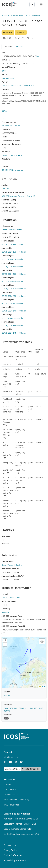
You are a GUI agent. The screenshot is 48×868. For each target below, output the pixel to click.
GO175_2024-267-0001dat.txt (14, 281)
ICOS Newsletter (11, 805)
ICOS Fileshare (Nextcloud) (16, 800)
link (37, 56)
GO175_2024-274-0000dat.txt (14, 333)
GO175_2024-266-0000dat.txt (14, 274)
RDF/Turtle (24, 708)
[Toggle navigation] (41, 4)
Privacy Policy (10, 850)
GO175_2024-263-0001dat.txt (14, 252)
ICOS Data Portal (33, 15)
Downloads (6, 536)
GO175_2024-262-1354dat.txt (14, 244)
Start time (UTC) (9, 200)
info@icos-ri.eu (11, 757)
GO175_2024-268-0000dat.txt (14, 289)
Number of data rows (11, 144)
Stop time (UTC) (9, 207)
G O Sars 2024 (8, 78)
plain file (5, 612)
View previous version (11, 126)
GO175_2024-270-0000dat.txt (14, 303)
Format (5, 594)
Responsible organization (13, 192)
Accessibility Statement (15, 860)
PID (3, 52)
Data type (6, 151)
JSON (6, 708)
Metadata (8, 47)
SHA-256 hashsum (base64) (14, 626)
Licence (5, 166)
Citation (5, 89)
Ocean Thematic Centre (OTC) (18, 829)
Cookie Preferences (13, 855)
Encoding (6, 609)
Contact (7, 784)
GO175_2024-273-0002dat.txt (14, 326)
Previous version (9, 122)
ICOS (4, 71)
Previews (6, 544)
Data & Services (16, 15)
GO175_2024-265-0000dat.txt (14, 267)
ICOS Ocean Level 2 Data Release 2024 (18, 86)
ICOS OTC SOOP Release (12, 155)
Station (5, 185)
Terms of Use (10, 845)
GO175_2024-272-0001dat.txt (14, 318)
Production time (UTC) (11, 233)
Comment (6, 60)
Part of (5, 75)
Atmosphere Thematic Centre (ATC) (21, 819)
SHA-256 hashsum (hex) (12, 616)
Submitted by (8, 561)
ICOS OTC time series (11, 598)
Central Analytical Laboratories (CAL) (21, 834)
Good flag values (9, 601)
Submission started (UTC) (13, 576)
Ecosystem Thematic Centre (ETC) (20, 824)
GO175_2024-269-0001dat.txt (14, 296)
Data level (6, 159)
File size (5, 137)
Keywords (8, 714)
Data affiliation (8, 67)
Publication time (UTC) (12, 569)
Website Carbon (29, 769)
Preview (20, 47)
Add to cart (8, 32)
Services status (11, 795)
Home (4, 15)
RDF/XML (14, 708)
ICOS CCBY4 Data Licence (12, 170)
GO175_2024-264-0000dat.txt (14, 259)
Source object (8, 241)
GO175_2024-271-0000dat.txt (14, 311)
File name (6, 129)
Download (21, 32)
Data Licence (10, 789)
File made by (7, 226)
